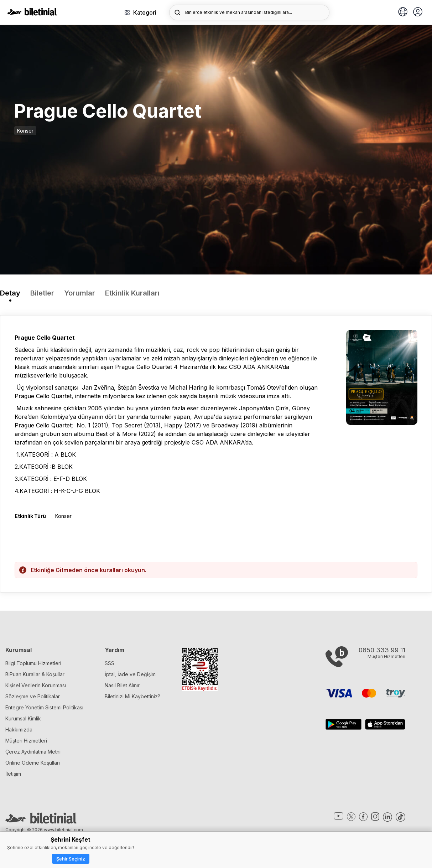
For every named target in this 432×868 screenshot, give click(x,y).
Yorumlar (80, 293)
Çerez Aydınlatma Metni (33, 752)
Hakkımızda (19, 730)
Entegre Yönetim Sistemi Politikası (44, 707)
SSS (110, 663)
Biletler (42, 293)
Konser (25, 131)
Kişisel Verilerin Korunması (36, 685)
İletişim (13, 774)
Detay (10, 293)
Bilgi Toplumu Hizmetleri (33, 663)
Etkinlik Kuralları (132, 293)
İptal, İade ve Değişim (130, 674)
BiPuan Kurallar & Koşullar (35, 674)
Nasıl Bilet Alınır (122, 685)
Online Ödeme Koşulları (33, 763)
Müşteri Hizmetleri (26, 741)
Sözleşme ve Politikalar (33, 696)
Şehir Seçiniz (71, 859)
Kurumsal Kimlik (23, 718)
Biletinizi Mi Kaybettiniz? (132, 696)
